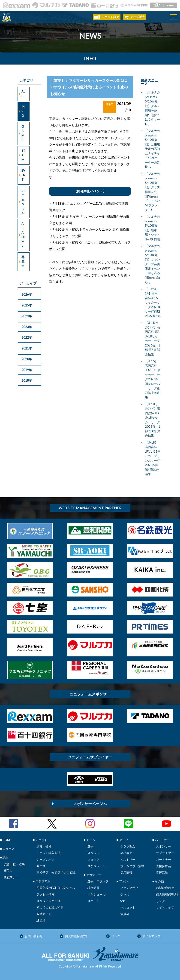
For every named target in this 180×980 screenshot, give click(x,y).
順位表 (8, 871)
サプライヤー (165, 853)
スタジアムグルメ (48, 901)
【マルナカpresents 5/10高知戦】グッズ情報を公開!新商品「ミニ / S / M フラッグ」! (152, 192)
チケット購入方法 (48, 853)
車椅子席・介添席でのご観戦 (56, 872)
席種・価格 (44, 846)
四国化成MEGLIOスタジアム (56, 888)
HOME (7, 840)
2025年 (27, 305)
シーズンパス (45, 859)
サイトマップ (165, 907)
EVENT (23, 175)
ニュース (9, 849)
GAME (23, 133)
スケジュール (96, 866)
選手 (90, 846)
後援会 (125, 914)
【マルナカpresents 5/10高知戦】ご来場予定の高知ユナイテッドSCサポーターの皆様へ (152, 149)
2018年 (27, 380)
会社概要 (126, 853)
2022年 (27, 337)
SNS (123, 901)
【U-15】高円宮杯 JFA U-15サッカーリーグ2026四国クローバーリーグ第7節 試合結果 (153, 379)
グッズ (125, 894)
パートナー (163, 859)
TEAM (23, 155)
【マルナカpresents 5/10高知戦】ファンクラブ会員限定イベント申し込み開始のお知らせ (152, 264)
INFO (23, 111)
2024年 (27, 316)
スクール (93, 901)
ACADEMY (23, 235)
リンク (160, 901)
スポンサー (163, 846)
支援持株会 (163, 866)
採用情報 (126, 872)
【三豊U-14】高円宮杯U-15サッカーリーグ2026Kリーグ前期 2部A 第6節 (153, 302)
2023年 (27, 327)
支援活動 (162, 872)
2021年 (27, 348)
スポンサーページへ (90, 804)
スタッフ (93, 853)
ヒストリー (128, 859)
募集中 (23, 261)
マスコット (128, 907)
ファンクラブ (129, 888)
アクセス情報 (45, 894)
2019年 (27, 370)
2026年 (27, 294)
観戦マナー (11, 877)
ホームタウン (23, 202)
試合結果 (93, 888)
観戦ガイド (44, 914)
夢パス (41, 866)
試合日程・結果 (14, 864)
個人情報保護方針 (168, 894)
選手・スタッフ (98, 881)
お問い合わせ (165, 888)
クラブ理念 (128, 846)
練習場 (41, 920)
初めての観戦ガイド (50, 907)
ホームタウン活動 (132, 866)
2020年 (27, 359)
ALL (23, 94)
